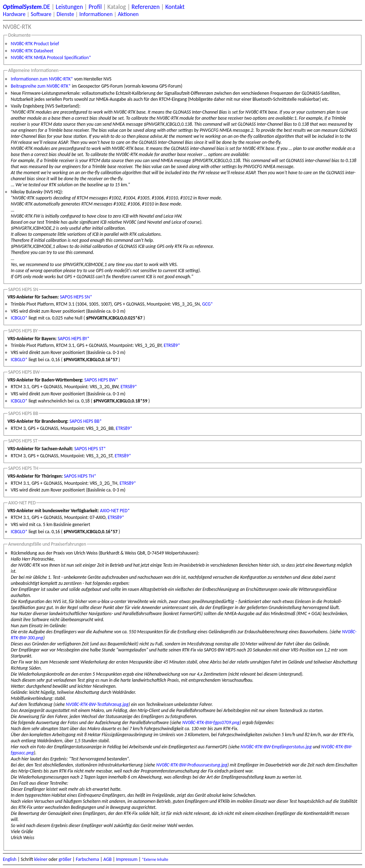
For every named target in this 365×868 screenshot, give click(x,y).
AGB (107, 859)
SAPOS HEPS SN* (76, 297)
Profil (95, 7)
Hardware (14, 14)
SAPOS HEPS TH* (80, 476)
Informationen (96, 14)
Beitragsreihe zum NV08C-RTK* (41, 86)
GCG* (207, 304)
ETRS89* (172, 345)
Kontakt (175, 7)
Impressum (127, 859)
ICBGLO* (19, 318)
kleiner (41, 859)
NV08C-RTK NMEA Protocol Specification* (51, 58)
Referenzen (146, 7)
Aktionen (128, 14)
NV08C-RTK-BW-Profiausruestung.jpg (192, 765)
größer (65, 859)
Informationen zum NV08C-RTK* (42, 79)
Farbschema (88, 859)
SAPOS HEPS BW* (101, 380)
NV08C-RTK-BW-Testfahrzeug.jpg (97, 704)
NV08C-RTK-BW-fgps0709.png (211, 723)
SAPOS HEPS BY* (74, 339)
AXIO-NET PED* (115, 511)
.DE (27, 7)
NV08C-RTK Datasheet (32, 51)
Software (41, 14)
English (10, 859)
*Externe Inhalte (155, 859)
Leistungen (69, 7)
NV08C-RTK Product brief (35, 44)
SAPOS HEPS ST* (90, 449)
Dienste (65, 14)
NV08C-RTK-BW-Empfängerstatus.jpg (276, 747)
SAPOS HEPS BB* (86, 421)
